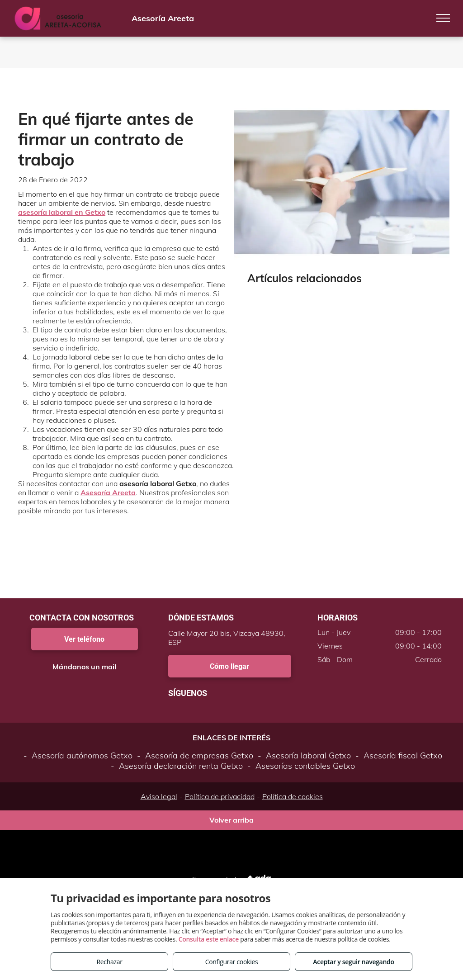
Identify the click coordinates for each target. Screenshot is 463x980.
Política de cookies (293, 800)
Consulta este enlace (209, 939)
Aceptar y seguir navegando (353, 962)
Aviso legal (159, 800)
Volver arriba (231, 824)
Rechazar (109, 962)
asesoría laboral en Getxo (62, 212)
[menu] (443, 18)
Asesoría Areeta (108, 492)
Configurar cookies (232, 962)
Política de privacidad (220, 800)
